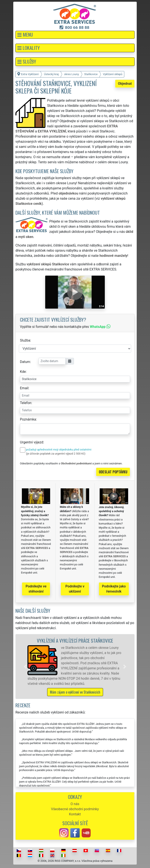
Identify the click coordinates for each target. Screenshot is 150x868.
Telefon (26, 403)
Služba (25, 340)
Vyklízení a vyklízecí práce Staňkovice (75, 640)
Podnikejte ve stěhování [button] (36, 589)
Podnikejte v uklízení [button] (75, 589)
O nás (75, 804)
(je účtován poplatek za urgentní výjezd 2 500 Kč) (56, 454)
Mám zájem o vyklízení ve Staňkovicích (75, 692)
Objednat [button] (125, 84)
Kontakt (75, 814)
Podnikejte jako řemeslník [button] (114, 589)
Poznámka (28, 419)
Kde (23, 372)
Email (24, 388)
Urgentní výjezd (31, 442)
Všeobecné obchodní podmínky (75, 809)
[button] (75, 35)
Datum (25, 362)
